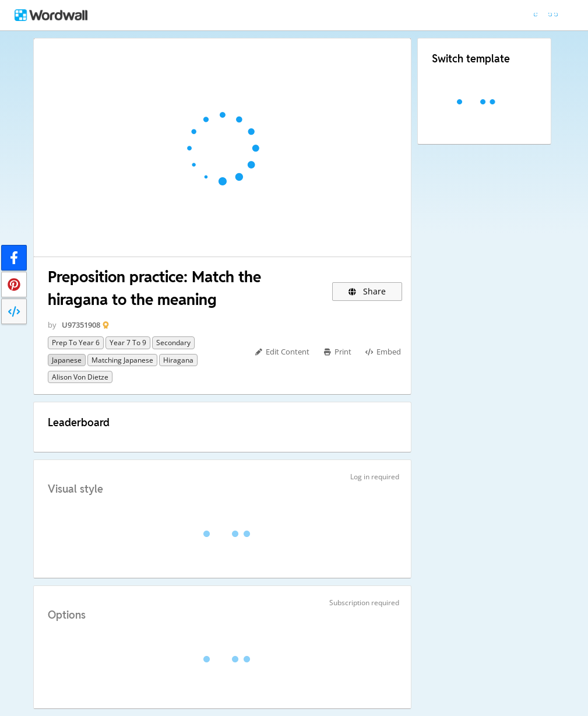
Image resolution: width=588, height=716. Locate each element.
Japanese (67, 360)
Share (367, 291)
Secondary (173, 343)
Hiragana (178, 360)
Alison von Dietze (80, 377)
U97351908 (81, 325)
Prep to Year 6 (76, 343)
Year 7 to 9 (128, 343)
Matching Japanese (122, 360)
